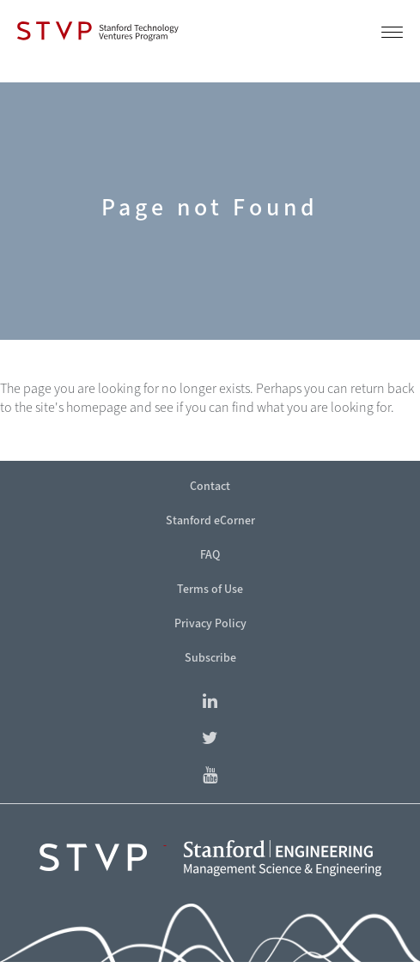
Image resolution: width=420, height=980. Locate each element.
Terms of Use (210, 589)
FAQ (210, 555)
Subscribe (210, 658)
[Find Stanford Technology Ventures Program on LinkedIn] (210, 702)
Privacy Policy (210, 623)
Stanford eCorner (210, 520)
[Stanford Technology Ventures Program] (98, 31)
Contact (210, 486)
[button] (392, 36)
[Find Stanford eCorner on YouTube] (210, 776)
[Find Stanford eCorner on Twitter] (210, 739)
